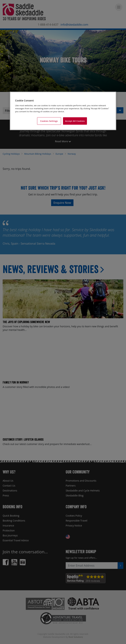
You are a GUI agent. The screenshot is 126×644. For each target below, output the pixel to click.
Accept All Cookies (75, 121)
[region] (63, 111)
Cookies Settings (49, 121)
